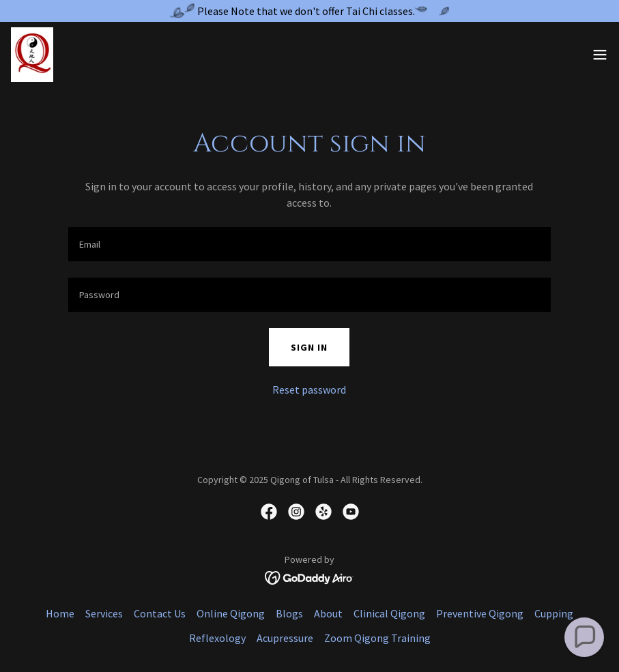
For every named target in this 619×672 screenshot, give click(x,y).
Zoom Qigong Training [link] (377, 638)
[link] (32, 55)
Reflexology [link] (217, 638)
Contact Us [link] (160, 613)
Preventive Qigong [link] (480, 613)
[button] (600, 55)
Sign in (309, 347)
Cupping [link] (554, 613)
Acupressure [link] (285, 638)
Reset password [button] (309, 390)
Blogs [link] (289, 613)
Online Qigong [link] (231, 613)
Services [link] (104, 613)
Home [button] (60, 613)
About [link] (328, 613)
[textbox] (310, 244)
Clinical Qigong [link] (389, 613)
